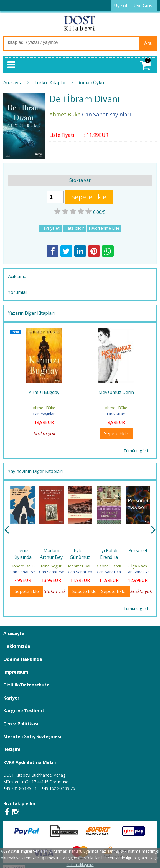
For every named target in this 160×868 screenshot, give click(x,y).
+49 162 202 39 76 (58, 788)
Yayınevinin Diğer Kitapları (35, 471)
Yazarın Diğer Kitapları (31, 313)
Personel (138, 550)
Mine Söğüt (51, 566)
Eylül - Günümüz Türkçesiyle (80, 557)
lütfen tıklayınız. (80, 865)
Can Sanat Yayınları (27, 572)
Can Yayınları (44, 414)
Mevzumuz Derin (116, 392)
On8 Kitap (116, 414)
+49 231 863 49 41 (20, 788)
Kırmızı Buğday (44, 392)
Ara (148, 43)
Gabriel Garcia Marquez (118, 566)
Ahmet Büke (44, 408)
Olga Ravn (138, 566)
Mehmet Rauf (80, 566)
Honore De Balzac (27, 566)
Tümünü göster (138, 451)
